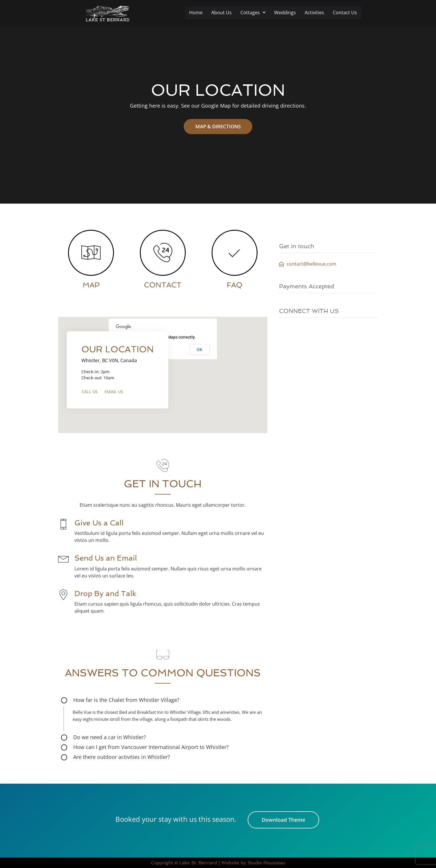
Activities (314, 13)
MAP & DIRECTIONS (218, 126)
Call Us (90, 392)
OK (200, 350)
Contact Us (345, 13)
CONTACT (163, 285)
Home (196, 13)
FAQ (235, 285)
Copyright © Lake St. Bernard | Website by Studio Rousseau (218, 863)
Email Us (114, 392)
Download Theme (283, 820)
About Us (221, 13)
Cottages (253, 13)
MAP (91, 285)
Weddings (285, 13)
